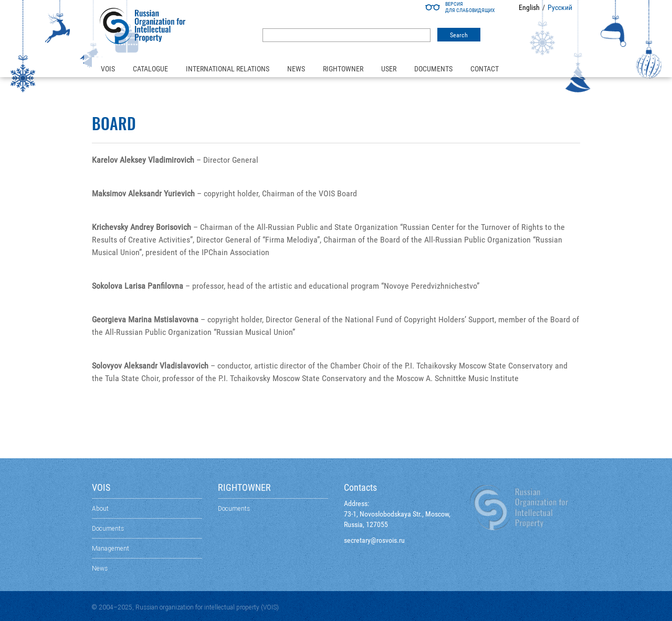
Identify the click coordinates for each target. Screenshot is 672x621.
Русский (560, 7)
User (389, 69)
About (100, 508)
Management (111, 548)
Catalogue (150, 69)
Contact (485, 69)
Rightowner (343, 69)
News (296, 69)
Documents (433, 69)
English (529, 7)
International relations (228, 69)
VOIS (108, 69)
